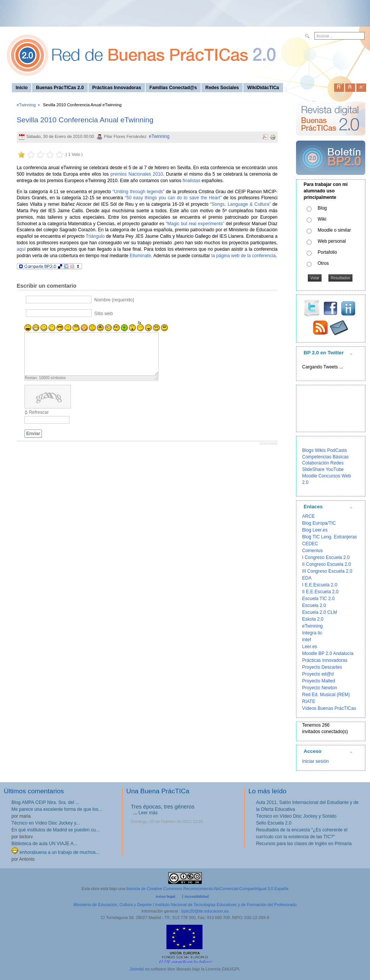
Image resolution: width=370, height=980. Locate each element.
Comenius (312, 551)
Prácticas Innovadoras (325, 660)
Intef (306, 640)
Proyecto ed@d (318, 674)
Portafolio (327, 252)
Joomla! (137, 969)
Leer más (148, 813)
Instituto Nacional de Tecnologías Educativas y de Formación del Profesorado (226, 905)
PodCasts (337, 450)
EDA (307, 578)
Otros (323, 263)
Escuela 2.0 (314, 605)
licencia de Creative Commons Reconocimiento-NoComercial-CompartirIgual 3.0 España (207, 889)
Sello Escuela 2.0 (274, 823)
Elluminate (140, 256)
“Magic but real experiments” (195, 224)
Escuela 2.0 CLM (319, 612)
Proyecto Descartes (322, 667)
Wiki (322, 219)
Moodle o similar (334, 230)
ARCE (308, 516)
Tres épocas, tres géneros (163, 807)
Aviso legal (166, 896)
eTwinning (26, 105)
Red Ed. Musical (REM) (326, 695)
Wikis (320, 450)
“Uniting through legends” (138, 192)
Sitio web (104, 313)
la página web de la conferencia (244, 256)
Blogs (308, 450)
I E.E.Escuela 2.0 (320, 585)
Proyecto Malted (319, 681)
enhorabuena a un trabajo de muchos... (55, 852)
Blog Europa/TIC (319, 523)
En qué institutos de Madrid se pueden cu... (55, 830)
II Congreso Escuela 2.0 (327, 564)
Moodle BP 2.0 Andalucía (328, 653)
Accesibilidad (196, 896)
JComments (268, 444)
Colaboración (316, 463)
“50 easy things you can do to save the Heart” (173, 198)
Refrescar (39, 412)
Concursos (329, 476)
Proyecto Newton (319, 688)
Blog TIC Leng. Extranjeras (330, 537)
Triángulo (95, 236)
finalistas (192, 181)
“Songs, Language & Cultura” (240, 204)
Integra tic (312, 633)
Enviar (33, 434)
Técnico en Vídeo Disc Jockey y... (46, 823)
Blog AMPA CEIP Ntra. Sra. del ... (45, 802)
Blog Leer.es (315, 530)
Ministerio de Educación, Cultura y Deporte (113, 905)
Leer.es (310, 647)
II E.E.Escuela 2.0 (320, 592)
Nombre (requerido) (114, 299)
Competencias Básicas (325, 457)
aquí (21, 249)
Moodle (310, 476)
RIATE (309, 701)
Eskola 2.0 (313, 619)
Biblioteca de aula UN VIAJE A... (44, 844)
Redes (337, 463)
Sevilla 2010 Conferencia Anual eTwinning (85, 120)
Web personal (332, 241)
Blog (322, 208)
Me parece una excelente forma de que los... (57, 809)
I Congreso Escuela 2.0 (326, 557)
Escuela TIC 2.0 (318, 599)
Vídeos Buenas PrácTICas (329, 708)
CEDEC (310, 544)
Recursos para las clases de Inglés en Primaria (304, 844)
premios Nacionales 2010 (137, 174)
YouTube (335, 469)
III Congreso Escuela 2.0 (327, 571)
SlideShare (313, 469)
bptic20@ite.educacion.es (205, 911)
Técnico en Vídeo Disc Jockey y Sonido (296, 816)
